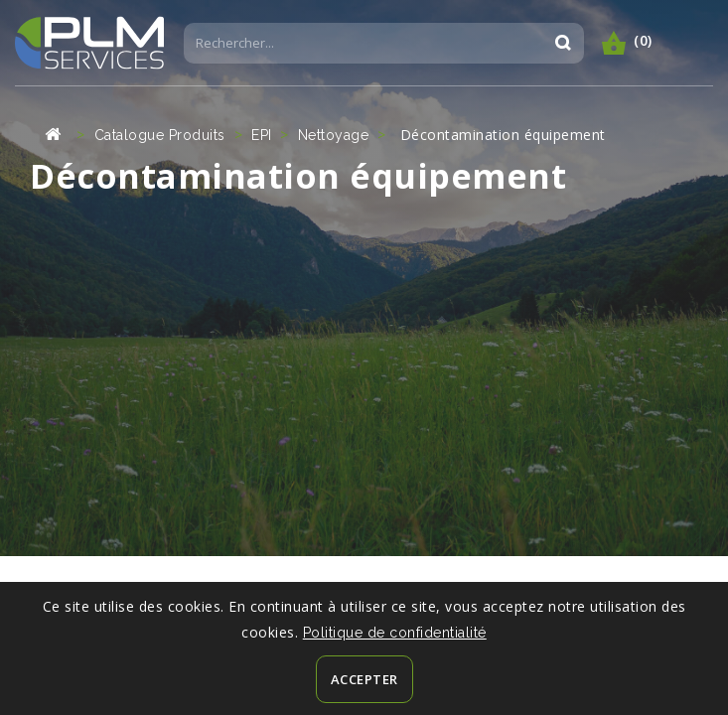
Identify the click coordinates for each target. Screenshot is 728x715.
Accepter (364, 679)
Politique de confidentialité (395, 633)
